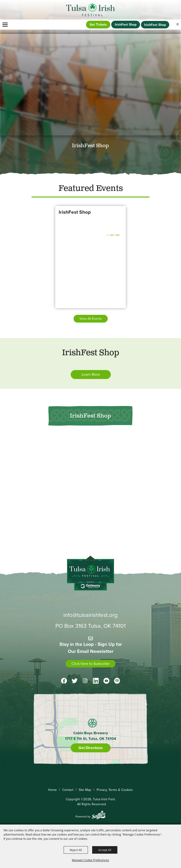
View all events (91, 319)
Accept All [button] (105, 850)
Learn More (91, 374)
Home (52, 790)
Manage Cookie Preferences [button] (90, 860)
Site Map (85, 790)
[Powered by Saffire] (99, 816)
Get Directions (91, 748)
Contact (68, 790)
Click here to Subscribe (90, 664)
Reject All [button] (76, 850)
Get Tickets (98, 24)
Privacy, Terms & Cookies (115, 790)
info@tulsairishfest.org (90, 615)
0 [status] (178, 24)
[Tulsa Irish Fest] (91, 10)
